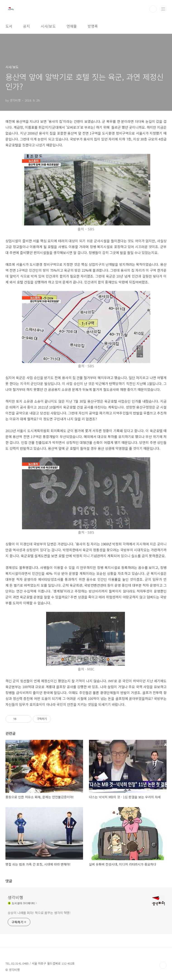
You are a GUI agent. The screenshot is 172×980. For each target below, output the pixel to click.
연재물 (72, 26)
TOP (163, 965)
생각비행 (15, 897)
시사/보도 (48, 26)
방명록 (93, 26)
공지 (26, 26)
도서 (9, 26)
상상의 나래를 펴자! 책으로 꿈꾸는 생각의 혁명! (39, 913)
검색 (153, 9)
